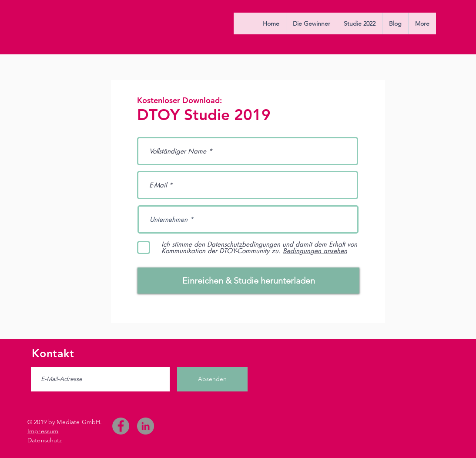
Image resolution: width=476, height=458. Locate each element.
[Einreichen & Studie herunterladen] (248, 281)
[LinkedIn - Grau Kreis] (146, 426)
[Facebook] (121, 426)
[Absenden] (212, 379)
